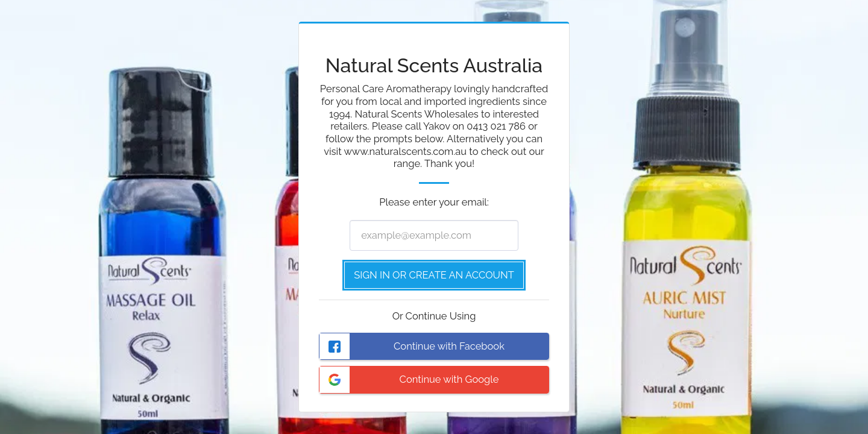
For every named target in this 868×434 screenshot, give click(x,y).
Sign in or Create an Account (434, 275)
